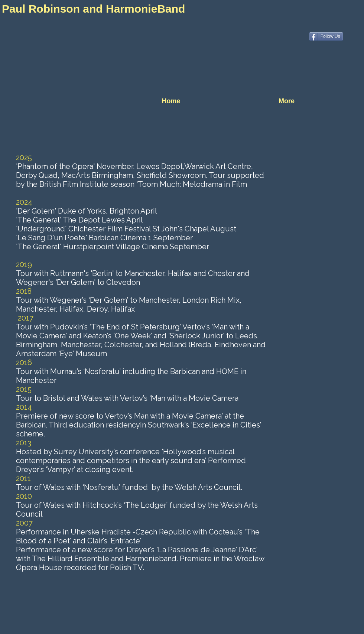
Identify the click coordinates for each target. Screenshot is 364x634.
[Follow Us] (326, 36)
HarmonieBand (147, 9)
